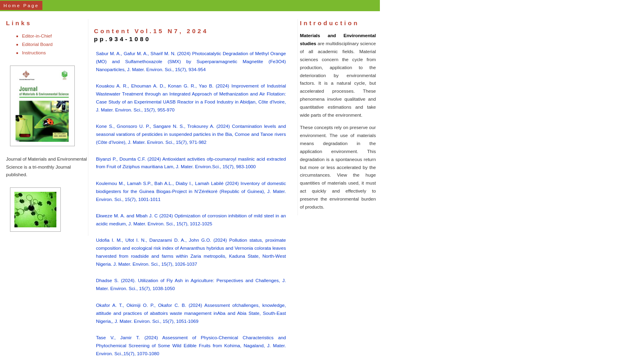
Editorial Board (37, 44)
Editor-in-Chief (37, 36)
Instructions (34, 53)
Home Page (21, 5)
